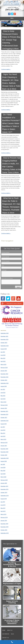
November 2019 (4, 489)
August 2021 (4, 424)
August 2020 (4, 461)
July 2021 (3, 427)
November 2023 (4, 339)
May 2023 (3, 358)
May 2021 (3, 433)
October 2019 (4, 493)
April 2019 (3, 511)
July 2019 (3, 502)
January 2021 (4, 446)
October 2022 (4, 380)
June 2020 (3, 467)
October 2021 (4, 418)
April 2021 (3, 436)
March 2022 (3, 402)
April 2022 (3, 399)
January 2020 (4, 483)
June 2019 (3, 505)
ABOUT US (10, 630)
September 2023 (5, 346)
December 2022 (4, 374)
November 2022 (4, 377)
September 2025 (5, 333)
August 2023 (4, 349)
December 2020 (4, 449)
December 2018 (4, 524)
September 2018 (5, 533)
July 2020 (3, 464)
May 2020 (3, 471)
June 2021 (3, 430)
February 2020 (4, 480)
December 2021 (4, 411)
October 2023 (4, 343)
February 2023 (4, 368)
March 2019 (3, 514)
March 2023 (3, 364)
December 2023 (4, 336)
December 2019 (4, 486)
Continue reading (6, 69)
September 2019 (5, 496)
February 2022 (4, 405)
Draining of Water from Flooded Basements (12, 622)
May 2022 (3, 396)
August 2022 (4, 386)
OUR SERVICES (6, 634)
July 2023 (3, 352)
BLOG (12, 634)
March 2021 (3, 439)
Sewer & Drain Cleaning (12, 602)
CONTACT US (5, 638)
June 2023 (3, 355)
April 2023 (3, 361)
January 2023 (4, 371)
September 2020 (5, 458)
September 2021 (5, 421)
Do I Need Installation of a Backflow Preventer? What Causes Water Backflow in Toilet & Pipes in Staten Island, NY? (11, 123)
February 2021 (4, 443)
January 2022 (4, 408)
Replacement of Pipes (12, 584)
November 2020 (4, 452)
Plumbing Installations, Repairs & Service (12, 564)
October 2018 (4, 530)
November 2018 (4, 527)
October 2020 (4, 455)
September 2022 (5, 383)
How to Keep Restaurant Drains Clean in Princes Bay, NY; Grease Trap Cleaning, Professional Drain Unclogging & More (11, 40)
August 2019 (4, 499)
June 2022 (3, 393)
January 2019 (4, 521)
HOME (4, 630)
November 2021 (4, 414)
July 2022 (3, 389)
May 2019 (3, 508)
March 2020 (3, 477)
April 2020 (3, 474)
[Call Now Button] (12, 642)
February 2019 (4, 517)
